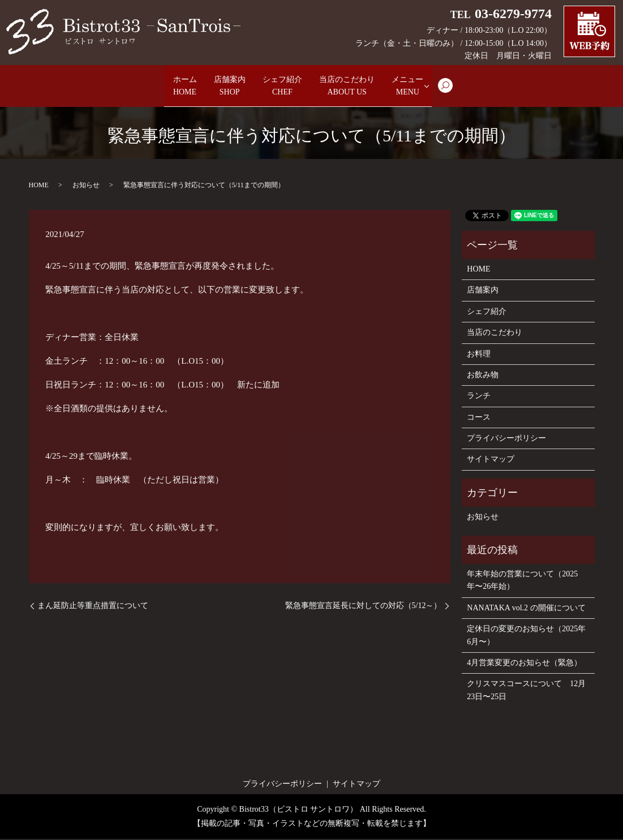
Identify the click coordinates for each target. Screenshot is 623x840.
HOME (39, 186)
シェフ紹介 (282, 87)
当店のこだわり (364, 87)
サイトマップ (491, 461)
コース (479, 418)
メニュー (441, 87)
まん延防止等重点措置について (93, 607)
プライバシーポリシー (506, 439)
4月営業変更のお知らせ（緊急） (524, 664)
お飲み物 (483, 376)
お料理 (479, 355)
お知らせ (86, 186)
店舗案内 (214, 87)
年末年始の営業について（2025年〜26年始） (522, 581)
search (488, 92)
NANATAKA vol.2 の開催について (526, 609)
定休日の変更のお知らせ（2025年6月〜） (526, 636)
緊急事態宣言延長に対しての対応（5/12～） (364, 607)
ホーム (156, 87)
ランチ (479, 397)
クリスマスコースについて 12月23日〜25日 (526, 691)
